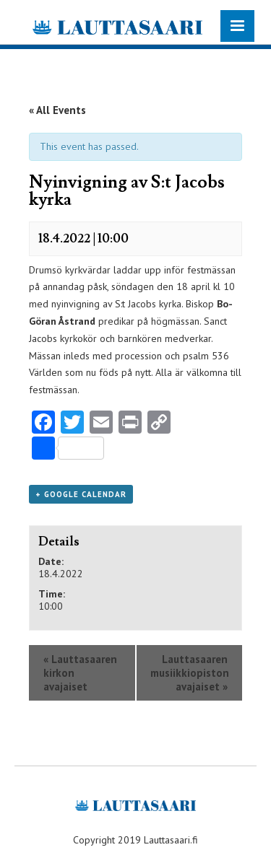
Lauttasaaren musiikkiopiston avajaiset (190, 673)
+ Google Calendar (81, 494)
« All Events (57, 110)
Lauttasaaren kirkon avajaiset (80, 673)
